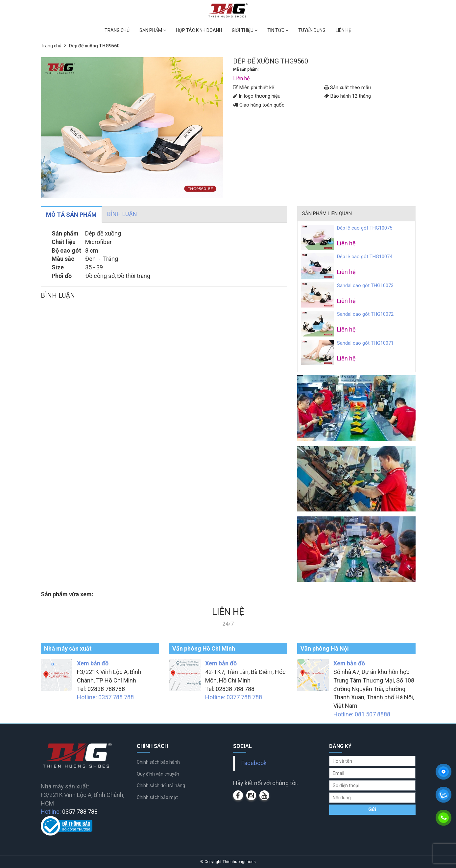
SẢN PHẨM (153, 30)
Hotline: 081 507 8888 (362, 714)
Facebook (254, 763)
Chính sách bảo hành (158, 762)
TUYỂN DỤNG (312, 30)
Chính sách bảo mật (157, 797)
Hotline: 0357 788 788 (105, 697)
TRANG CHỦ (117, 30)
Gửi (372, 809)
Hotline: (69, 812)
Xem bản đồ (93, 663)
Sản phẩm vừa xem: (67, 594)
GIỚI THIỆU (245, 30)
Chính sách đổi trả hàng (161, 785)
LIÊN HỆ (343, 30)
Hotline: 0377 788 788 (234, 697)
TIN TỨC (278, 30)
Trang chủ (51, 46)
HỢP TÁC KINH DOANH (199, 30)
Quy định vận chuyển (158, 774)
